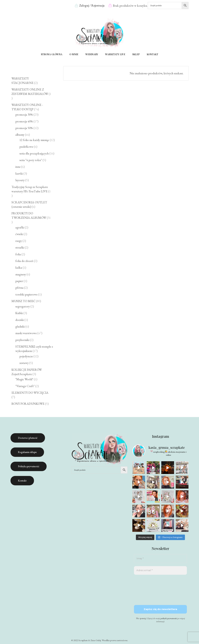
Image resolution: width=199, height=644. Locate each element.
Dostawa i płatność (28, 438)
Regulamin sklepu (27, 452)
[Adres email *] (160, 570)
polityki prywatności (169, 618)
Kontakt (22, 481)
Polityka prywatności (29, 466)
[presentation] (147, 590)
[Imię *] (160, 559)
